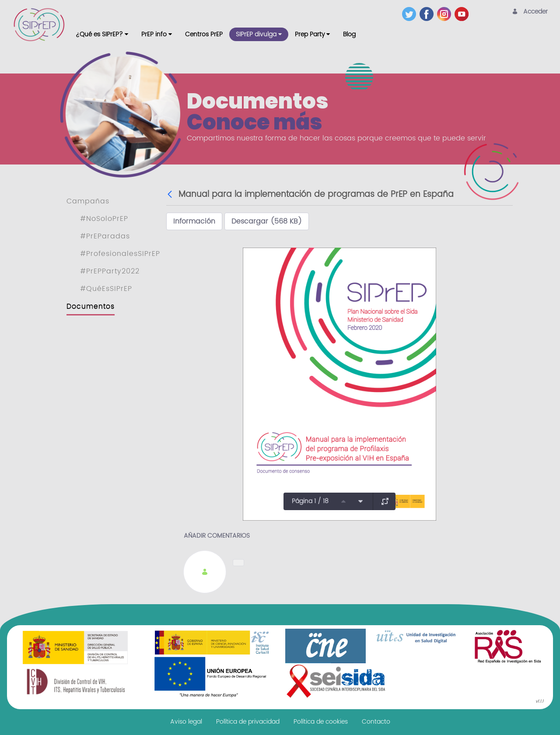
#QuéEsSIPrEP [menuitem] (106, 289)
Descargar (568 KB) (267, 221)
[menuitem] (102, 34)
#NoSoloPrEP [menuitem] (104, 219)
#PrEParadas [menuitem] (105, 236)
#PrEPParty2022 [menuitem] (110, 271)
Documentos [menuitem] (91, 306)
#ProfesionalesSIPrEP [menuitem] (120, 254)
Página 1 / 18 (310, 501)
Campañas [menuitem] (88, 201)
